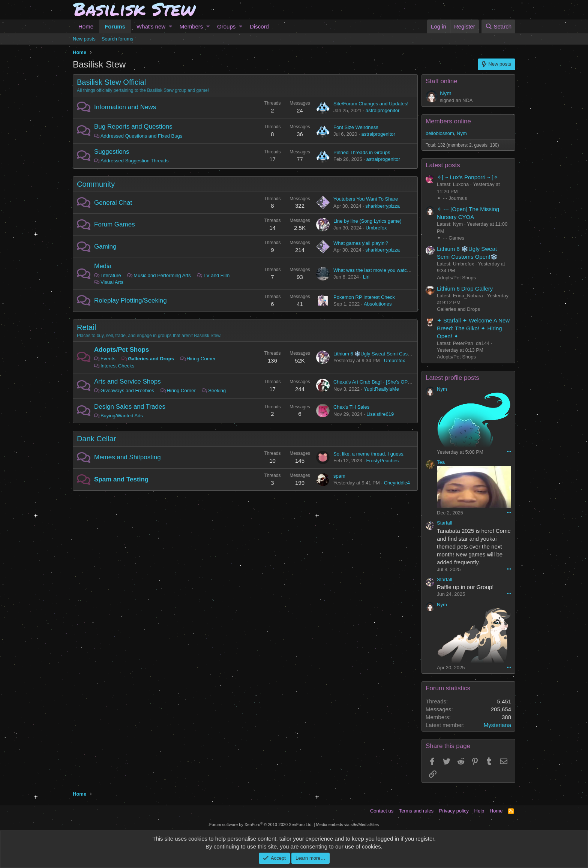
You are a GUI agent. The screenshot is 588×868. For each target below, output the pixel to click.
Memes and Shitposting (127, 457)
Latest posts (443, 165)
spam (339, 476)
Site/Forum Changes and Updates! (371, 104)
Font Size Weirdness (356, 127)
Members (191, 26)
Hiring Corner (201, 359)
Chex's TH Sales (351, 407)
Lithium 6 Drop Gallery (465, 289)
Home (86, 26)
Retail (86, 327)
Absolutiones (378, 304)
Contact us (382, 811)
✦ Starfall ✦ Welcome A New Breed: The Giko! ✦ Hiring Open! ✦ (473, 328)
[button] (170, 26)
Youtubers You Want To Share (366, 199)
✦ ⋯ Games (451, 238)
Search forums (118, 39)
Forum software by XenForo (261, 825)
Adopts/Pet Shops (121, 350)
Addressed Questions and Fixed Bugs (141, 136)
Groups (226, 26)
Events (108, 359)
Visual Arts (112, 282)
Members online (448, 121)
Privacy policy (454, 811)
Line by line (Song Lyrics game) (367, 221)
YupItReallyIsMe (381, 389)
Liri (366, 277)
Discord (259, 26)
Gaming (105, 247)
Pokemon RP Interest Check (364, 297)
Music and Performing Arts (162, 275)
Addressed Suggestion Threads (135, 161)
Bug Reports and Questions (133, 127)
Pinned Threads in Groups (362, 152)
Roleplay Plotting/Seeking (130, 301)
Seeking (217, 391)
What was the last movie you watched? (376, 270)
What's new (151, 26)
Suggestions (112, 152)
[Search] (498, 26)
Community (96, 184)
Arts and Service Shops (127, 382)
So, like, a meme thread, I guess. (369, 454)
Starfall (444, 523)
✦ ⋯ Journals (452, 198)
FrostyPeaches (382, 461)
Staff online (442, 81)
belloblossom (440, 133)
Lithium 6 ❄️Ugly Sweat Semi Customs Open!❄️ (386, 354)
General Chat (113, 203)
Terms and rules (416, 811)
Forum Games (115, 224)
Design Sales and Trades (130, 407)
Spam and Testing (121, 479)
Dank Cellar (96, 439)
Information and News (125, 107)
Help (479, 811)
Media (103, 266)
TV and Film (216, 275)
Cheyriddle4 (397, 483)
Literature (111, 275)
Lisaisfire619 (380, 414)
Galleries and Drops (151, 359)
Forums (115, 26)
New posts (84, 39)
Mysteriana (497, 725)
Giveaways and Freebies (127, 391)
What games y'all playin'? (361, 243)
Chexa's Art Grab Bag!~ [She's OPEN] (375, 382)
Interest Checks (117, 366)
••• (509, 451)
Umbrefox (376, 228)
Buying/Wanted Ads (122, 416)
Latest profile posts (452, 378)
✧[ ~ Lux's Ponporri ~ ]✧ (468, 177)
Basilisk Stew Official (111, 82)
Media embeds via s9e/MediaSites (348, 825)
